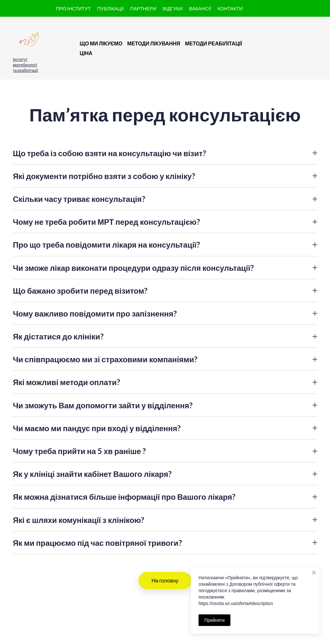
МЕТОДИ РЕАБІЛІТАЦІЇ (214, 43)
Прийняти (214, 620)
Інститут (20, 59)
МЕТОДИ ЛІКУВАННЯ (154, 43)
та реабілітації (25, 70)
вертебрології (25, 65)
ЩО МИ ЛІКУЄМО (101, 43)
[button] (73, 9)
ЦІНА (86, 53)
